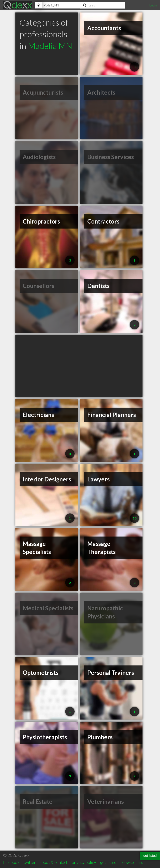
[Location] (57, 5)
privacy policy (84, 862)
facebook (11, 862)
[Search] (102, 5)
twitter (29, 862)
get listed (108, 862)
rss (140, 862)
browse (127, 862)
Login (153, 5)
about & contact (54, 862)
